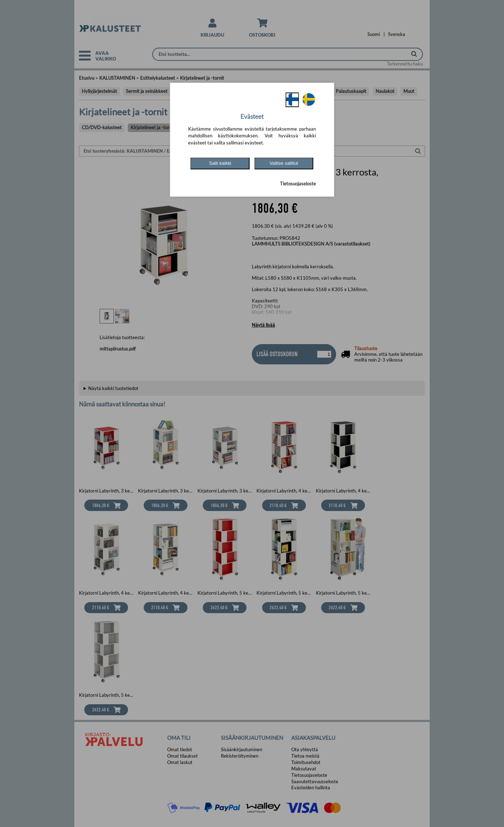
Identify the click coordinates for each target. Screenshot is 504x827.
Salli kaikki (220, 163)
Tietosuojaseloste (298, 184)
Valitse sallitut (284, 163)
